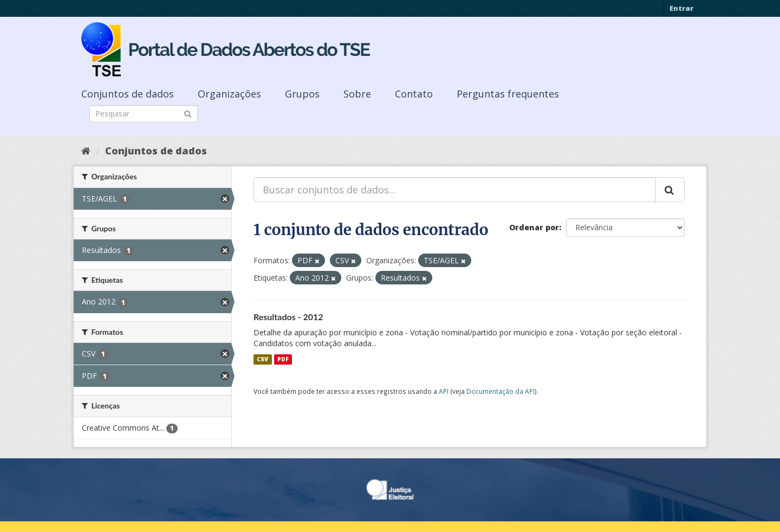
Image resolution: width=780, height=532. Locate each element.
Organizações (229, 94)
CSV (262, 359)
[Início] (86, 151)
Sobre (357, 94)
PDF (283, 359)
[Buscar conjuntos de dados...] (455, 190)
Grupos (302, 94)
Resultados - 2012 (288, 317)
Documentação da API (500, 391)
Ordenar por (534, 227)
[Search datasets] (144, 114)
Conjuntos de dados (128, 94)
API (444, 391)
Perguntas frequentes (508, 94)
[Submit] (188, 113)
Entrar (681, 8)
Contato (414, 94)
